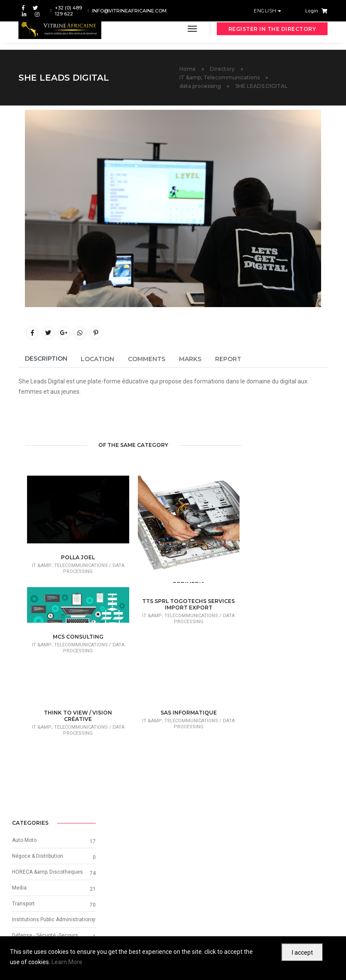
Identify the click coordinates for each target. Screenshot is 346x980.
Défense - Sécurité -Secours (287, 544)
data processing (200, 86)
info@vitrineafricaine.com (129, 11)
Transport (265, 504)
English (266, 11)
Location (97, 359)
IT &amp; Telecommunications (220, 77)
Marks (190, 359)
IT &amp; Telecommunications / (72, 565)
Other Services (271, 560)
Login (312, 11)
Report (228, 359)
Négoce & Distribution (279, 456)
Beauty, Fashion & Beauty (284, 576)
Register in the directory (272, 29)
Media (261, 488)
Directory (222, 69)
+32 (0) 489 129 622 (68, 11)
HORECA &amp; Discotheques (289, 472)
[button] (260, 659)
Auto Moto (266, 440)
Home (188, 69)
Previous (60, 891)
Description (46, 359)
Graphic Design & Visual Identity (291, 591)
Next (293, 891)
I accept (302, 953)
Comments (147, 359)
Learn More (67, 962)
